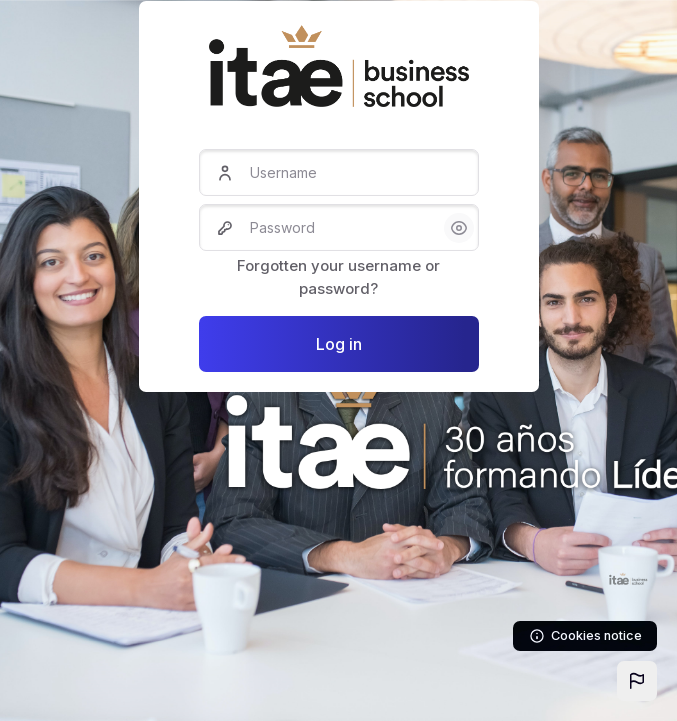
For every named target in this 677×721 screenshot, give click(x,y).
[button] (637, 681)
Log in (339, 344)
